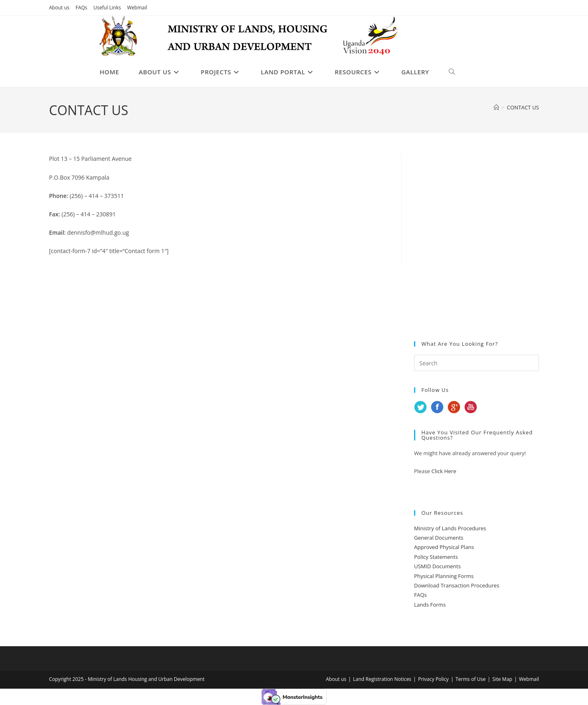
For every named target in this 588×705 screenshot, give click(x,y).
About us (59, 8)
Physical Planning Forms (444, 576)
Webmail (137, 8)
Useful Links (107, 8)
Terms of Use (470, 679)
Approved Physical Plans (444, 547)
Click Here (444, 471)
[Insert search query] (477, 363)
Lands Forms (430, 605)
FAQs (81, 8)
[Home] (496, 107)
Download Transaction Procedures (457, 585)
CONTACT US (523, 107)
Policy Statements (436, 557)
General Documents (439, 538)
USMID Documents (437, 566)
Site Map (502, 679)
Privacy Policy (433, 679)
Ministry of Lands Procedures (450, 528)
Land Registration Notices (382, 679)
